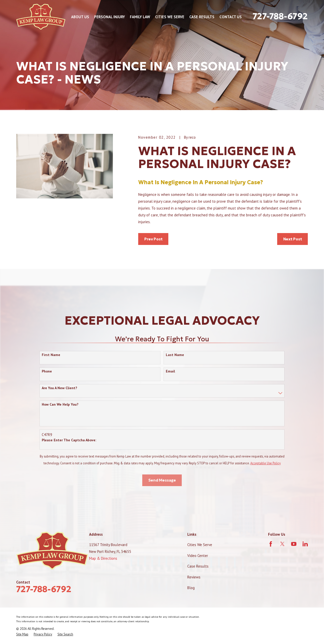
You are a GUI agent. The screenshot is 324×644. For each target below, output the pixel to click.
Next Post (293, 239)
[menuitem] (22, 634)
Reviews (194, 577)
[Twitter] (282, 544)
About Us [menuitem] (80, 17)
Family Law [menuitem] (140, 17)
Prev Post (153, 239)
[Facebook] (271, 544)
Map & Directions (103, 558)
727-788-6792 (280, 16)
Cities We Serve (200, 545)
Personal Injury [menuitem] (109, 17)
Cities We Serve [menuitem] (170, 17)
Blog (191, 588)
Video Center (198, 556)
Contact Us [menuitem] (231, 17)
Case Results (198, 566)
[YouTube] (294, 544)
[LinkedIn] (305, 544)
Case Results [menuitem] (202, 17)
